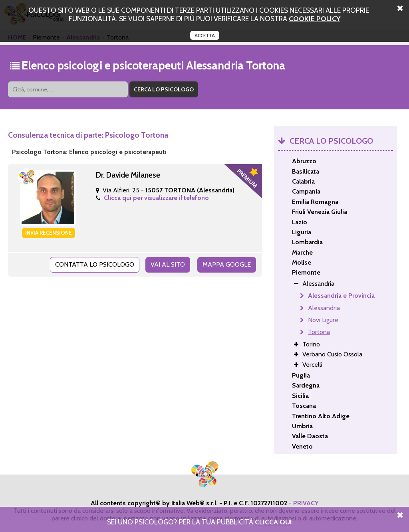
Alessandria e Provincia (341, 296)
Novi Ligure (323, 320)
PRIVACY (306, 503)
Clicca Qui (273, 522)
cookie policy (315, 19)
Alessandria (324, 308)
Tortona (319, 332)
